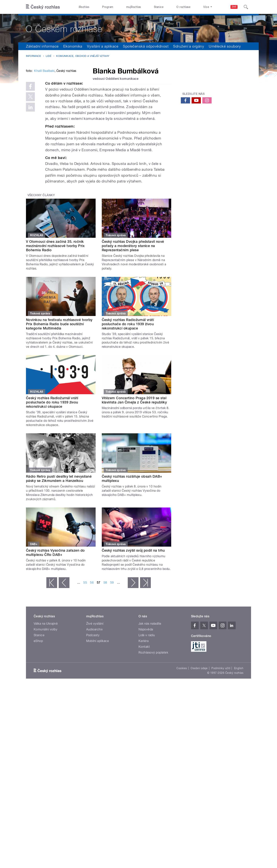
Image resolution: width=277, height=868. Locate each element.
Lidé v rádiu (147, 693)
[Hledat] (246, 7)
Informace (33, 56)
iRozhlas (84, 7)
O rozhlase (183, 7)
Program (108, 7)
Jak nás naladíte (150, 682)
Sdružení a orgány (189, 46)
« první (52, 641)
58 (105, 641)
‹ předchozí (64, 641)
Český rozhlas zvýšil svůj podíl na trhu (133, 609)
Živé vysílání (95, 682)
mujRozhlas (134, 7)
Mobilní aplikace (98, 699)
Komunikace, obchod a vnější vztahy (83, 56)
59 (112, 641)
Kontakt (144, 705)
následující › (133, 641)
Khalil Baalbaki (44, 129)
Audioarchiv (95, 688)
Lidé (49, 56)
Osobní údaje (199, 726)
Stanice (159, 7)
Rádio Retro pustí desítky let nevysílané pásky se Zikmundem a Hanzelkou (59, 537)
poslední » (145, 641)
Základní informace (42, 46)
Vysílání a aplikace (103, 46)
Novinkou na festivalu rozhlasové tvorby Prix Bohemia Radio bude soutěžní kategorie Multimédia (59, 382)
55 (85, 641)
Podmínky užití (221, 726)
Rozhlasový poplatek (153, 711)
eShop (38, 699)
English (239, 726)
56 (92, 641)
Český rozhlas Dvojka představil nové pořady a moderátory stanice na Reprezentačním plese (133, 304)
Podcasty (93, 693)
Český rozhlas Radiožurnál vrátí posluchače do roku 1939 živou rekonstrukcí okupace (128, 382)
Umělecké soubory (225, 46)
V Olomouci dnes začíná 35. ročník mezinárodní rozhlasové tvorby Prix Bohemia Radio (55, 304)
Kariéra (144, 699)
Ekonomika (73, 46)
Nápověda (146, 688)
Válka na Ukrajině (46, 682)
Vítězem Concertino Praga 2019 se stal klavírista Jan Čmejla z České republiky (134, 458)
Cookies (182, 726)
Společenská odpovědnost (146, 46)
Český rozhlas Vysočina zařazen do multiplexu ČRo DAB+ (55, 611)
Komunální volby (45, 688)
